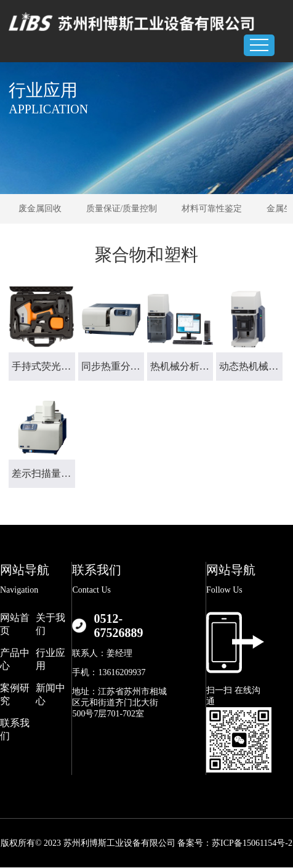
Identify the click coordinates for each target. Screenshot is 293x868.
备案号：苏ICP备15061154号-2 (235, 843)
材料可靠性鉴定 (212, 209)
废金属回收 (40, 209)
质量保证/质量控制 (122, 209)
